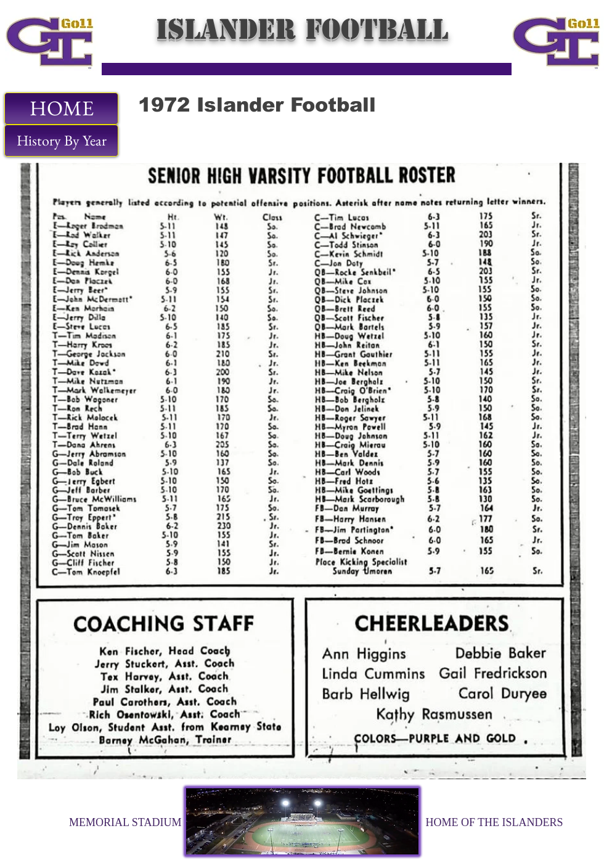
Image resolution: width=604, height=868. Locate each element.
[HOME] (61, 108)
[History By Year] (61, 141)
